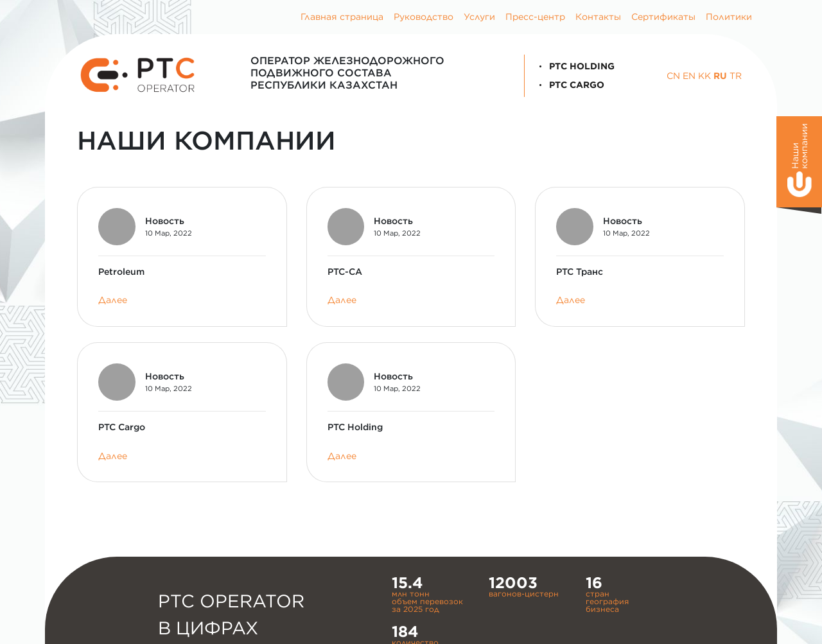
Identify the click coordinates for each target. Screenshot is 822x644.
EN (689, 76)
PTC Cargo (570, 85)
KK (704, 76)
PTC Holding (575, 66)
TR (736, 76)
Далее (113, 300)
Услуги (479, 17)
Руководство (424, 17)
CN (673, 76)
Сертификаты (663, 17)
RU (720, 76)
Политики (729, 17)
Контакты (598, 17)
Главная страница (342, 17)
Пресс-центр (535, 17)
